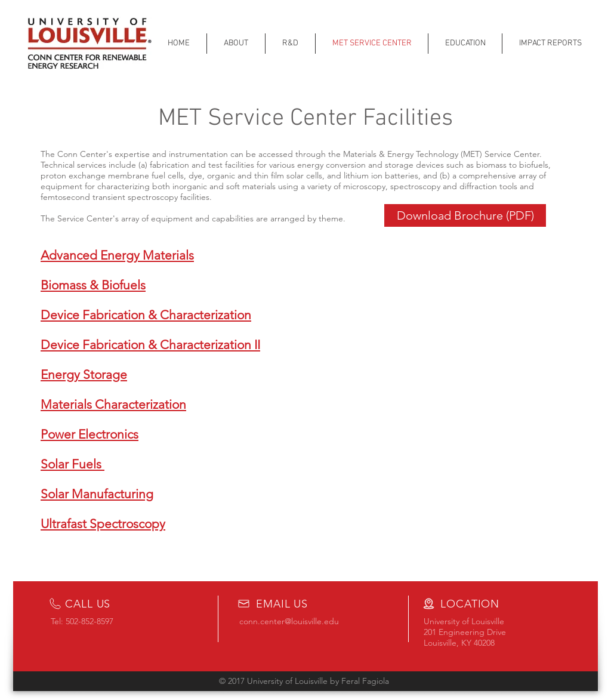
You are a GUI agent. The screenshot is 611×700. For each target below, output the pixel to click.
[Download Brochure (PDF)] (465, 215)
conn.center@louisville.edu (289, 621)
